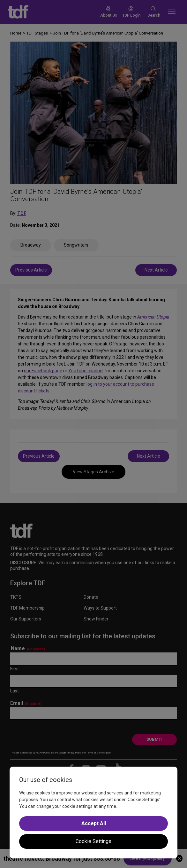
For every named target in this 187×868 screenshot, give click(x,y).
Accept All (94, 823)
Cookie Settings (93, 841)
